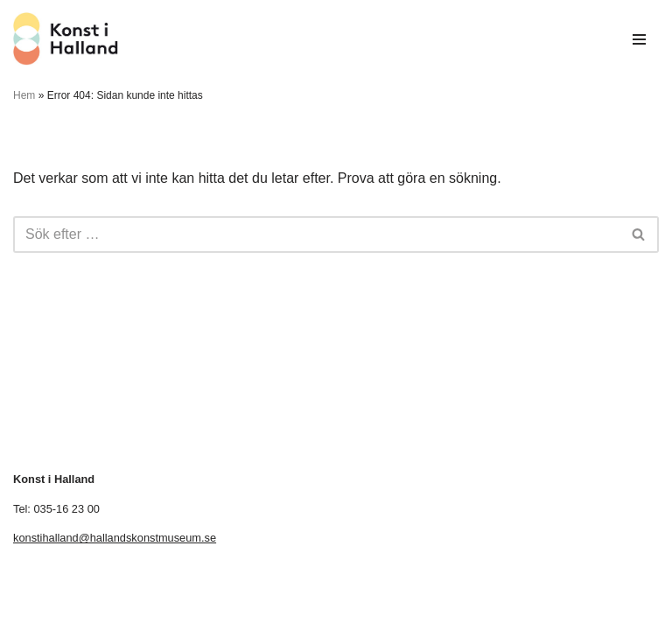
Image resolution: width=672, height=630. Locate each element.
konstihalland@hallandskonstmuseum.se (115, 538)
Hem (24, 95)
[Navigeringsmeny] (639, 39)
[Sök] (316, 234)
